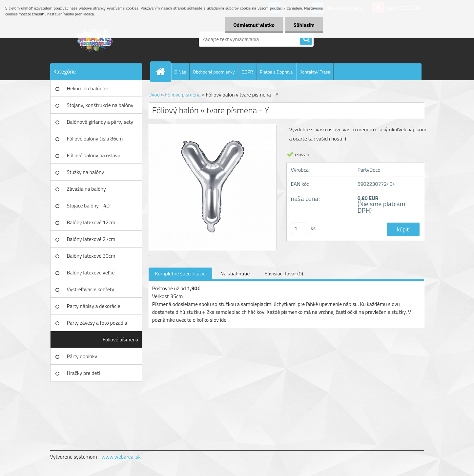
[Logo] (95, 39)
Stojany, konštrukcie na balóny (100, 105)
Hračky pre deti (83, 373)
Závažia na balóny (86, 189)
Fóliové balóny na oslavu (94, 155)
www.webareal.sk (121, 457)
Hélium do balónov (87, 88)
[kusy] (299, 228)
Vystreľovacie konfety (91, 289)
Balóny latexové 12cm (91, 222)
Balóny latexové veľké (91, 272)
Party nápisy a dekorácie (94, 306)
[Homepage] (163, 72)
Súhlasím (304, 25)
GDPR (247, 72)
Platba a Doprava (276, 72)
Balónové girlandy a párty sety (100, 122)
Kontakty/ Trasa (315, 72)
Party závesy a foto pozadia (97, 323)
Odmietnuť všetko (254, 25)
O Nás (180, 72)
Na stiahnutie (235, 273)
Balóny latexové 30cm (91, 256)
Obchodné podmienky (214, 72)
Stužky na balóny (86, 172)
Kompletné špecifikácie (180, 273)
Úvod (154, 95)
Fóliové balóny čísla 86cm (95, 139)
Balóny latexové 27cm (91, 239)
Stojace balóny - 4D (88, 206)
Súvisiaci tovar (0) (284, 273)
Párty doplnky (82, 356)
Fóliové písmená (121, 339)
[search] (306, 39)
